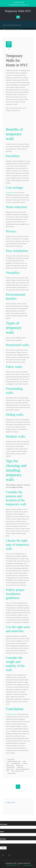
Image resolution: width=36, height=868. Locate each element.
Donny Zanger (10, 759)
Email (2, 832)
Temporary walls (11, 193)
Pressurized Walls (10, 767)
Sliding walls (20, 767)
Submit (3, 848)
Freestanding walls (16, 763)
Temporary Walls (12, 773)
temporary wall (12, 714)
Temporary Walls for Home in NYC (17, 60)
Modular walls (20, 765)
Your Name (4, 824)
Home (4, 29)
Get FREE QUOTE (10, 803)
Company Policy (28, 865)
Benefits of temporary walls (14, 761)
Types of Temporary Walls (17, 771)
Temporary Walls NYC (13, 865)
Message (3, 839)
